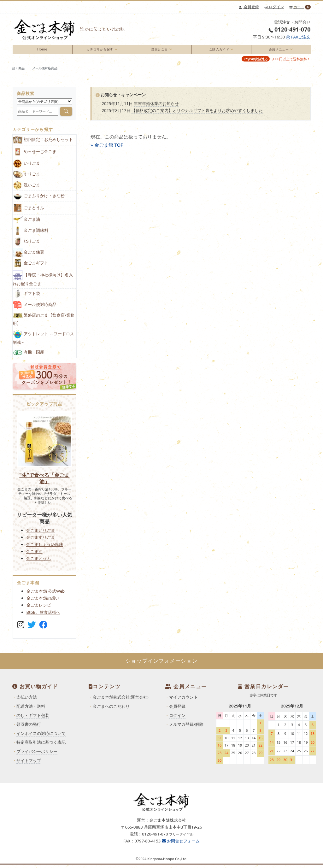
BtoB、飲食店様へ (43, 615)
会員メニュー (278, 51)
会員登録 (249, 7)
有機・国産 (29, 356)
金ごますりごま (41, 541)
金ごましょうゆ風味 (45, 548)
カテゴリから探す (99, 51)
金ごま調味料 (31, 234)
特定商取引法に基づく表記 (41, 746)
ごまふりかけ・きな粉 (39, 199)
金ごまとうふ (38, 562)
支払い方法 (27, 701)
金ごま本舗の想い (43, 601)
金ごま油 (26, 223)
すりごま (26, 178)
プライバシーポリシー (37, 755)
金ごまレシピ (39, 608)
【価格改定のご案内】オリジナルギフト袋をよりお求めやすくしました (197, 114)
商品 (21, 72)
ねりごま (26, 245)
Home (42, 51)
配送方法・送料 (31, 710)
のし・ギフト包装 (33, 718)
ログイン (274, 7)
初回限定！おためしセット (43, 143)
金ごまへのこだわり (111, 710)
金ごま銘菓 (29, 256)
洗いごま (26, 189)
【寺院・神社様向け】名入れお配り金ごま (43, 282)
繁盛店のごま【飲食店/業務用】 (44, 322)
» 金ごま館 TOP (107, 148)
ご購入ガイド (218, 51)
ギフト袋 (26, 297)
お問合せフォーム (181, 844)
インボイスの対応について (41, 737)
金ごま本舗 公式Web (46, 595)
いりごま (26, 167)
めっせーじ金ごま (35, 155)
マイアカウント (183, 701)
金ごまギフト (31, 267)
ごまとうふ (29, 211)
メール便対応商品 (45, 72)
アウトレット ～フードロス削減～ (43, 341)
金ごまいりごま (41, 534)
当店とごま (159, 51)
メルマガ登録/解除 (186, 728)
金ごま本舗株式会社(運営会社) (121, 701)
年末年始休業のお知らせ (156, 107)
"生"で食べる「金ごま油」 (44, 481)
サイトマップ (29, 764)
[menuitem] (42, 51)
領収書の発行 (29, 728)
